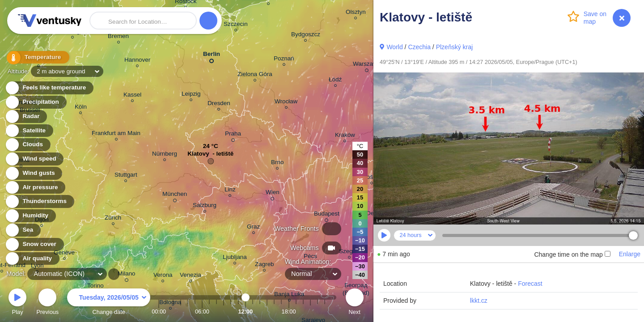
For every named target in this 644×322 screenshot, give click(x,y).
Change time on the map (572, 254)
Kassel (132, 96)
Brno (277, 163)
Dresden (219, 104)
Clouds (28, 145)
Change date (109, 303)
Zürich (113, 219)
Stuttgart (126, 176)
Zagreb (265, 265)
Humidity (30, 216)
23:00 (325, 311)
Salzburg (205, 206)
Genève (64, 254)
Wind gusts (34, 173)
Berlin (212, 56)
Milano (127, 275)
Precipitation (36, 102)
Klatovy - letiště (210, 156)
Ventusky (48, 21)
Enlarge (630, 254)
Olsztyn (356, 13)
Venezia (191, 276)
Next (355, 303)
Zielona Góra (255, 75)
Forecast (530, 284)
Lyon (37, 267)
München (175, 195)
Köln (81, 108)
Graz (253, 228)
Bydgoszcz (306, 36)
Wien (273, 194)
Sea (23, 230)
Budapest (327, 215)
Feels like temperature (49, 88)
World (394, 47)
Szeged (349, 252)
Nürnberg (165, 155)
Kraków (345, 136)
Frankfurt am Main (116, 134)
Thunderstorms (39, 201)
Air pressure (35, 188)
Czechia (419, 47)
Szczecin (236, 25)
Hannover (137, 61)
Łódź (335, 81)
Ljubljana (235, 258)
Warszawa (367, 65)
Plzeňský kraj (454, 47)
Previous (47, 303)
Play (17, 303)
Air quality (32, 259)
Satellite (29, 131)
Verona (163, 276)
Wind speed (34, 159)
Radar (26, 117)
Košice (372, 178)
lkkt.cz (479, 301)
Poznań (284, 60)
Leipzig (191, 95)
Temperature (35, 58)
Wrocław (286, 103)
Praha (233, 135)
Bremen (118, 37)
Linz (230, 191)
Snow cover (34, 244)
